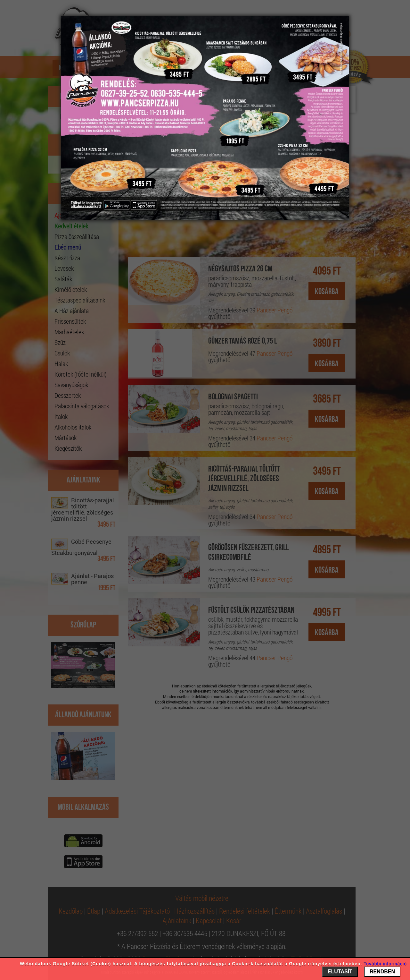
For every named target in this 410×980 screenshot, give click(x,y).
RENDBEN (382, 971)
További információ (385, 964)
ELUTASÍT (340, 971)
